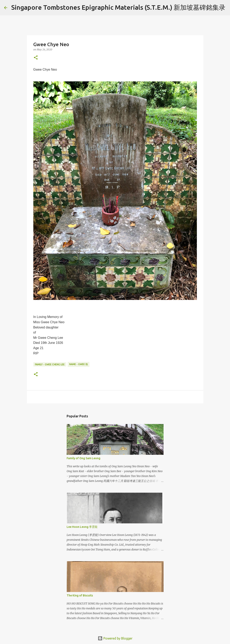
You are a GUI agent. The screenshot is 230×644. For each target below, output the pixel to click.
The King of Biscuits (80, 595)
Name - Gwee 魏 (79, 364)
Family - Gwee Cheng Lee (50, 364)
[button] (36, 58)
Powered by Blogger (115, 638)
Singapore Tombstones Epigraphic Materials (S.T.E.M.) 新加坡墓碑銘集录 (118, 7)
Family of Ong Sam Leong (83, 458)
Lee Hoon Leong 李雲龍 (82, 527)
